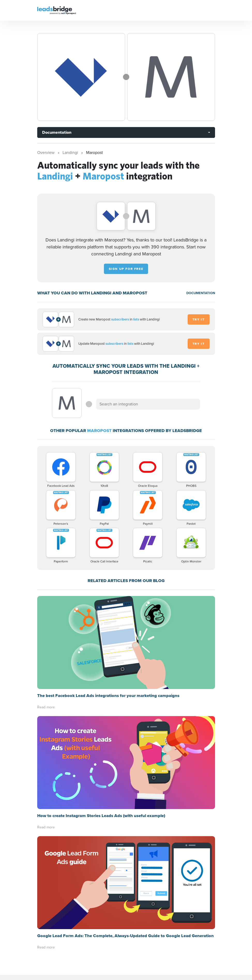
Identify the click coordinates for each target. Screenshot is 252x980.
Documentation (57, 132)
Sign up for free (126, 269)
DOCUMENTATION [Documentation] (201, 293)
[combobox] (148, 404)
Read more (46, 707)
